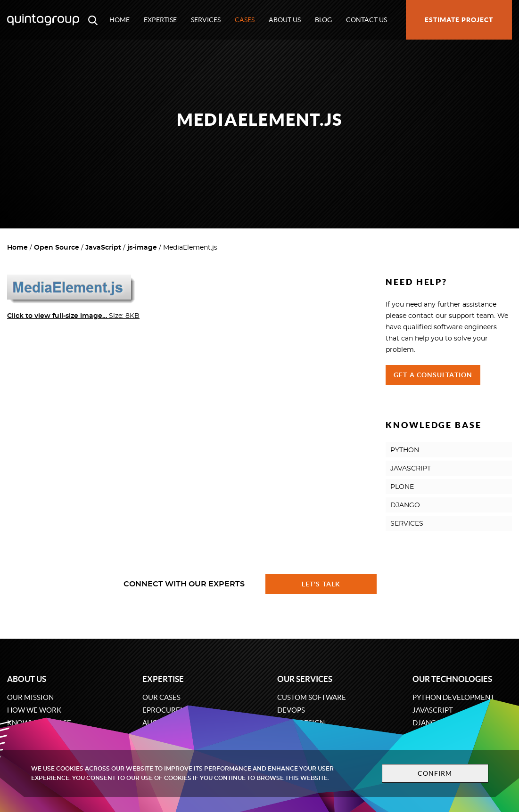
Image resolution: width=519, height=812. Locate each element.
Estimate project (459, 20)
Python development (453, 697)
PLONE (402, 487)
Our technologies (452, 679)
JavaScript (103, 248)
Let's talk (321, 584)
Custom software (312, 697)
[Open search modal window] (93, 20)
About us (285, 20)
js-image (142, 248)
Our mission (30, 697)
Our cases (161, 697)
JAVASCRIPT (411, 469)
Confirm (435, 773)
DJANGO (405, 505)
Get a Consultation (433, 375)
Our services (305, 679)
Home (119, 20)
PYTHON (405, 450)
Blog (323, 20)
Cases (245, 20)
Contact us (367, 20)
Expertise (160, 20)
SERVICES (407, 524)
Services (206, 20)
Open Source (57, 248)
